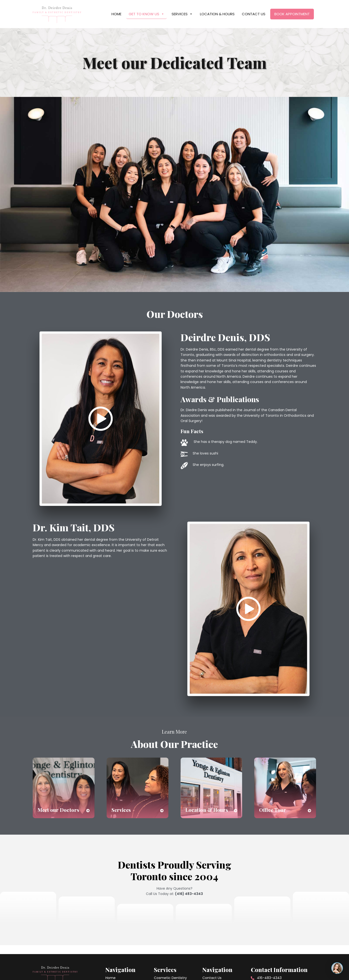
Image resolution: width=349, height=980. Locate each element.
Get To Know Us (147, 14)
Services (182, 14)
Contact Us (254, 14)
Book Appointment (292, 14)
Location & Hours (217, 14)
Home (116, 14)
